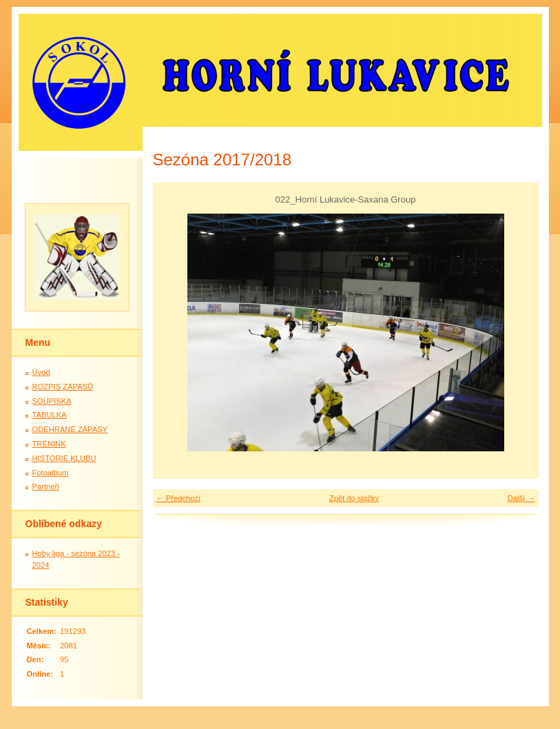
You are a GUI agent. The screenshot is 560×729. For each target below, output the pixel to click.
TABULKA (50, 415)
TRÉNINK (49, 444)
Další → (521, 498)
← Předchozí (179, 498)
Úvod (41, 372)
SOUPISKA (52, 401)
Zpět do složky (354, 498)
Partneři (46, 486)
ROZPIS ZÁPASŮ (63, 387)
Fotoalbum (51, 473)
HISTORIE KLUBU (64, 458)
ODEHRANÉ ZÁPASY (70, 429)
